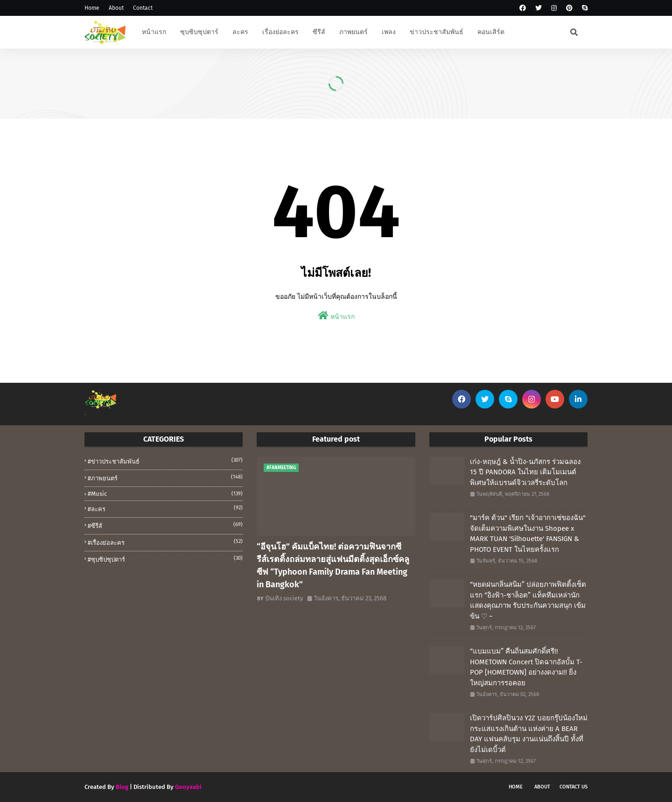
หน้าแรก (336, 316)
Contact (143, 8)
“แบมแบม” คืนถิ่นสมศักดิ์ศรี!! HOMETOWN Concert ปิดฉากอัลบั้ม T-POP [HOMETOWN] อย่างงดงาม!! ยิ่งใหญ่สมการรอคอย (526, 667)
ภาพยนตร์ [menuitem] (353, 32)
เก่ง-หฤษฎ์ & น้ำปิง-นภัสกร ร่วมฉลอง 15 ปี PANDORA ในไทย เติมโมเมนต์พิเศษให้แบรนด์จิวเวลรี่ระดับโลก (525, 472)
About (116, 8)
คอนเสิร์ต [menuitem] (491, 32)
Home (92, 8)
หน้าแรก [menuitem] (154, 32)
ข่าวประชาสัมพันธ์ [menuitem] (437, 32)
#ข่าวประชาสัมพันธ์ (165, 461)
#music (165, 494)
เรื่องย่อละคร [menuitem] (280, 32)
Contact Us (574, 787)
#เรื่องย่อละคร (165, 542)
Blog (122, 787)
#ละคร (165, 508)
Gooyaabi (188, 787)
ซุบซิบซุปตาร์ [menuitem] (199, 32)
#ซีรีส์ (165, 525)
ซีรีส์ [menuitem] (319, 32)
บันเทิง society (284, 598)
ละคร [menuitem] (240, 32)
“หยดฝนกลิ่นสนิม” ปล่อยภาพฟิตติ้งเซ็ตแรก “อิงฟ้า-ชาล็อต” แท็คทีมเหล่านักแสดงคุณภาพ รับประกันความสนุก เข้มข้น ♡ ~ (528, 600)
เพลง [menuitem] (389, 32)
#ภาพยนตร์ (165, 478)
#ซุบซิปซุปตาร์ (165, 559)
